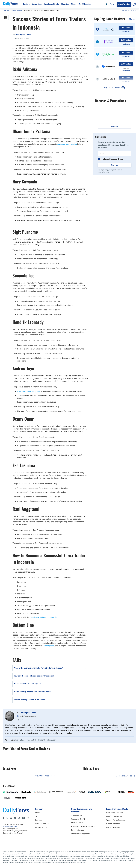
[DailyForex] (16, 811)
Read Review (126, 32)
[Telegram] (15, 818)
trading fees (49, 646)
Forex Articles (11, 11)
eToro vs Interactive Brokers (83, 826)
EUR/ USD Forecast (114, 816)
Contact (38, 820)
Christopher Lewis (28, 713)
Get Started (126, 27)
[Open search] (106, 4)
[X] (7, 818)
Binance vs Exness (79, 823)
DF (4, 11)
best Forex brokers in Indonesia (43, 617)
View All (115, 127)
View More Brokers (112, 88)
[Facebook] (3, 818)
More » (132, 19)
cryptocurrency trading (67, 144)
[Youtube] (24, 818)
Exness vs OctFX (78, 819)
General (20, 11)
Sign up (115, 165)
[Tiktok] (19, 818)
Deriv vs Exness (77, 830)
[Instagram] (28, 818)
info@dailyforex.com (10, 826)
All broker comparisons (80, 834)
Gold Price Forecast (115, 813)
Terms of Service (42, 824)
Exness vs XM (77, 815)
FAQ (37, 816)
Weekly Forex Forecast (116, 820)
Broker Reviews (113, 824)
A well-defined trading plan (29, 391)
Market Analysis (113, 827)
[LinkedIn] (11, 818)
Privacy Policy (41, 827)
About (38, 813)
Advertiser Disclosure (129, 11)
